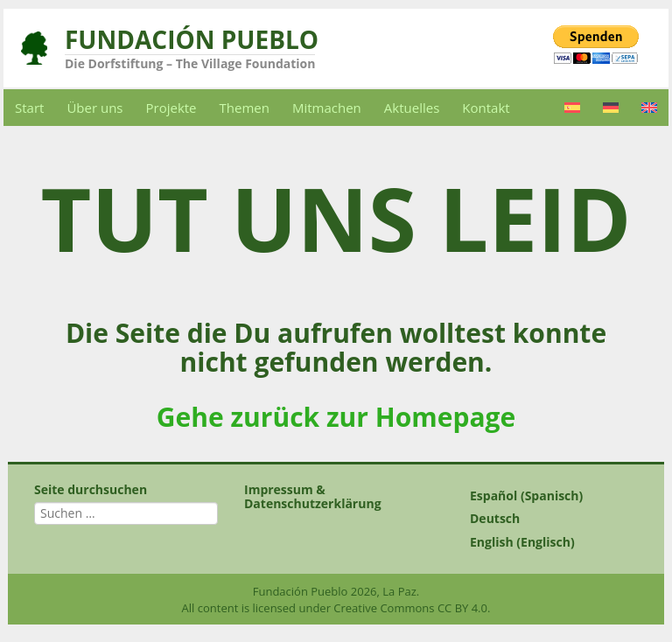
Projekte (171, 108)
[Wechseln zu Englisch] (649, 108)
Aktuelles (412, 108)
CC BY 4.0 (462, 608)
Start (29, 108)
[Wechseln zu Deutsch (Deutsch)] (546, 519)
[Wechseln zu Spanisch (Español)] (546, 496)
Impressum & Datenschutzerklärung (313, 496)
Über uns (94, 108)
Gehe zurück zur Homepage (336, 417)
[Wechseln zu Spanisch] (572, 108)
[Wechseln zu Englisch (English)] (546, 542)
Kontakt (486, 108)
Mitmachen (327, 108)
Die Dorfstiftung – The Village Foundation (190, 63)
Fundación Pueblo (192, 39)
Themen (245, 108)
